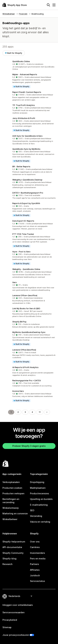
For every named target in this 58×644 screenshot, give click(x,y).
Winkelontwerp (11, 508)
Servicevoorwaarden (13, 612)
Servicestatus (38, 581)
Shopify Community (13, 553)
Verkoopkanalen (11, 482)
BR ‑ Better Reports (21, 167)
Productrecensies (40, 493)
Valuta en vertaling (40, 522)
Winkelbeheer (10, 519)
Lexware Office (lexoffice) (24, 350)
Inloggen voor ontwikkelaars (18, 605)
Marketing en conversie (15, 513)
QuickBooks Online (21, 61)
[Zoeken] (48, 5)
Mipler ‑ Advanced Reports (25, 74)
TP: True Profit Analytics (24, 105)
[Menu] (54, 5)
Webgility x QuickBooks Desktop (27, 180)
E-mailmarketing (39, 505)
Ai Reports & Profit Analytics (25, 367)
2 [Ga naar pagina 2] (18, 412)
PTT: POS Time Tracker (23, 234)
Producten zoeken (12, 488)
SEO (32, 510)
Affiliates (35, 570)
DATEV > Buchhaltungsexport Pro (28, 193)
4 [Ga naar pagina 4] (32, 412)
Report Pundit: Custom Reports (27, 92)
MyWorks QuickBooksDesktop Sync (29, 332)
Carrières (35, 547)
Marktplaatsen (38, 488)
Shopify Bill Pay (19, 322)
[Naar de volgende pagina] (47, 412)
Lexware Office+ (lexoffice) (25, 295)
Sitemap (7, 627)
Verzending (36, 516)
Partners (34, 564)
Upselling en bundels (41, 499)
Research (7, 564)
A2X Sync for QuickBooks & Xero (27, 136)
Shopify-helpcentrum (14, 542)
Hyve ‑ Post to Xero (21, 252)
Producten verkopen (13, 493)
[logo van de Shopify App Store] (15, 5)
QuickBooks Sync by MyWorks (26, 149)
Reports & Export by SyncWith (26, 203)
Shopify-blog (9, 559)
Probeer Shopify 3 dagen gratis (29, 446)
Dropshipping (37, 482)
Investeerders (38, 553)
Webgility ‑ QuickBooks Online (26, 269)
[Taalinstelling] (20, 596)
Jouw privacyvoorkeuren (16, 635)
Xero (15, 282)
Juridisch (35, 575)
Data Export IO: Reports (23, 221)
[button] (29, 65)
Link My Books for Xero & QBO (26, 308)
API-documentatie (12, 547)
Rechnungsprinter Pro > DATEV (27, 381)
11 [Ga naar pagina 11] (40, 412)
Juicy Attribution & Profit (24, 118)
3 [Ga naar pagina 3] (25, 412)
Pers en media (38, 559)
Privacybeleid (10, 620)
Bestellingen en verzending (11, 501)
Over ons (35, 542)
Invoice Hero (18, 391)
